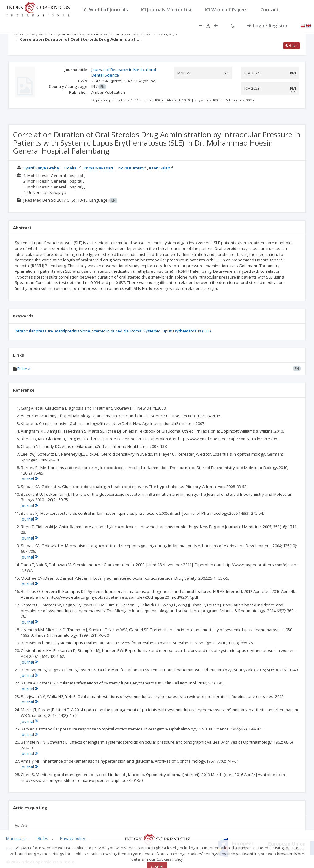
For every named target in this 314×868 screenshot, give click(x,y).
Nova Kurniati (131, 168)
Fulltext (24, 369)
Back (291, 45)
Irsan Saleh (160, 168)
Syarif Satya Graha (41, 168)
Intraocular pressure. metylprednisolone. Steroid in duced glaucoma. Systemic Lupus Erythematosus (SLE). (113, 331)
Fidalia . (71, 168)
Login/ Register (268, 25)
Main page (16, 838)
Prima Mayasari (98, 168)
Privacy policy (73, 838)
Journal (29, 479)
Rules (43, 838)
